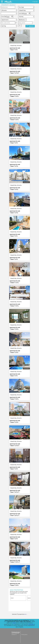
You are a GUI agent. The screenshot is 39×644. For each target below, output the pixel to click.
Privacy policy (24, 635)
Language (35, 2)
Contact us (14, 635)
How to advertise (15, 633)
